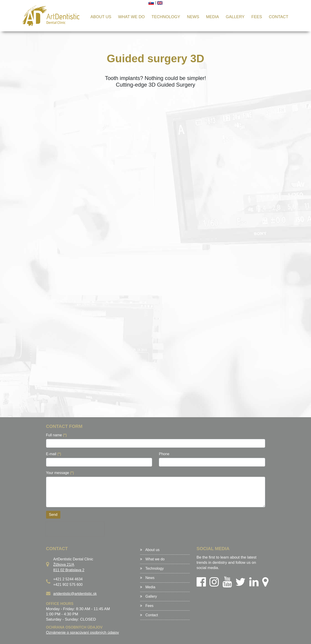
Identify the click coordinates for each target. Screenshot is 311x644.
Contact (279, 17)
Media (213, 17)
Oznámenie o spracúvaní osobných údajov (83, 633)
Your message (60, 473)
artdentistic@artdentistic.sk (75, 594)
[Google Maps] (265, 585)
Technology (166, 17)
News (193, 17)
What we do (131, 17)
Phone (164, 454)
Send (53, 515)
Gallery (235, 17)
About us (101, 17)
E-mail (54, 454)
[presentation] (75, 529)
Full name (57, 435)
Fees (257, 17)
